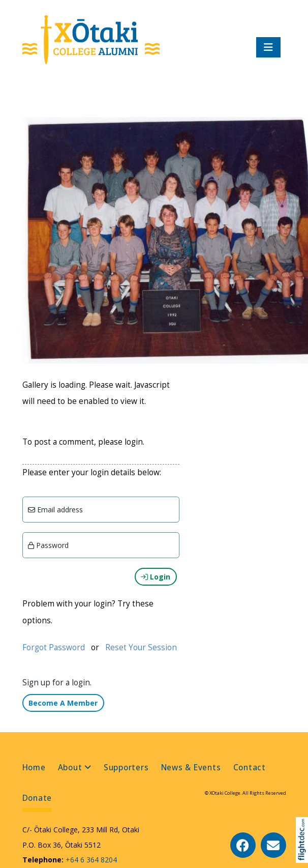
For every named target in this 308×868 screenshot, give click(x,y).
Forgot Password (54, 647)
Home (34, 768)
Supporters (126, 768)
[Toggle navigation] (268, 47)
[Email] (101, 510)
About (70, 768)
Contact (250, 768)
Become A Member (63, 703)
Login (156, 577)
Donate (37, 798)
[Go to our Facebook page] (243, 845)
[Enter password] (101, 545)
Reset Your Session (141, 647)
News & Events (191, 768)
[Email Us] (273, 845)
